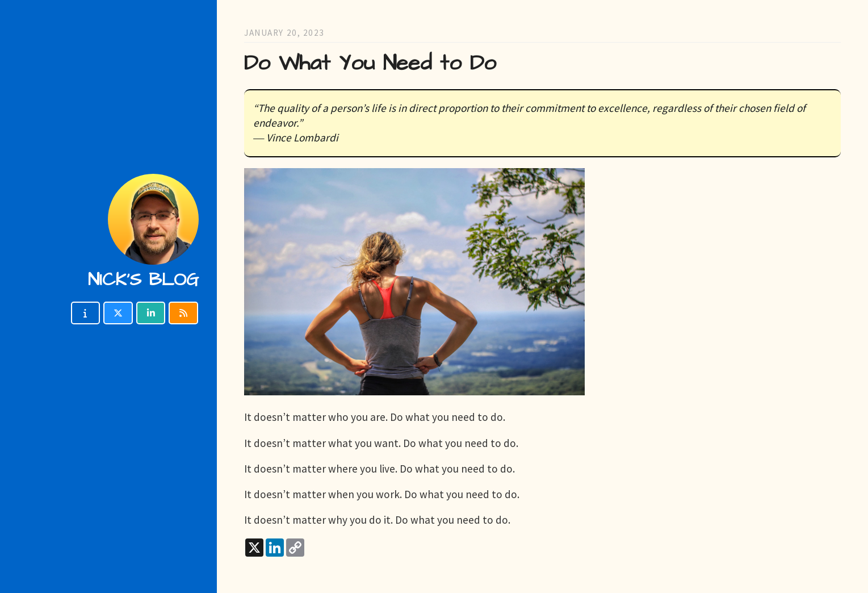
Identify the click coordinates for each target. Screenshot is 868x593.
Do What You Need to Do (370, 63)
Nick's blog (143, 280)
